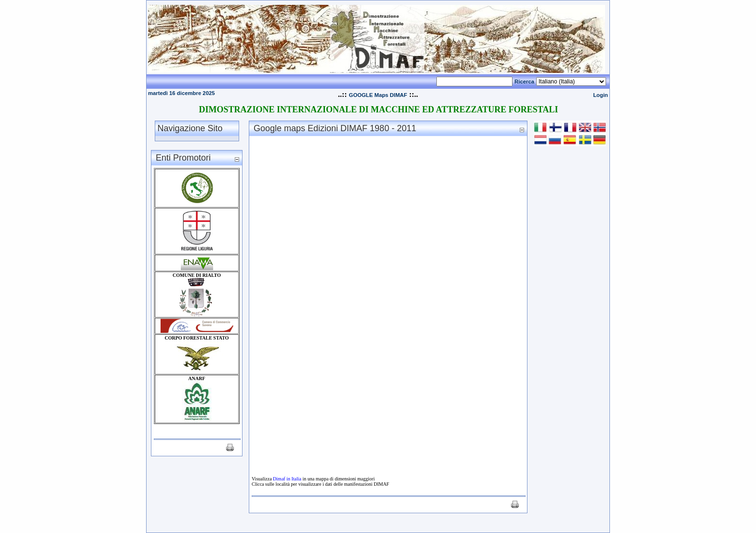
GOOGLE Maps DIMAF (378, 95)
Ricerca (524, 82)
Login (601, 95)
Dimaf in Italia (287, 479)
